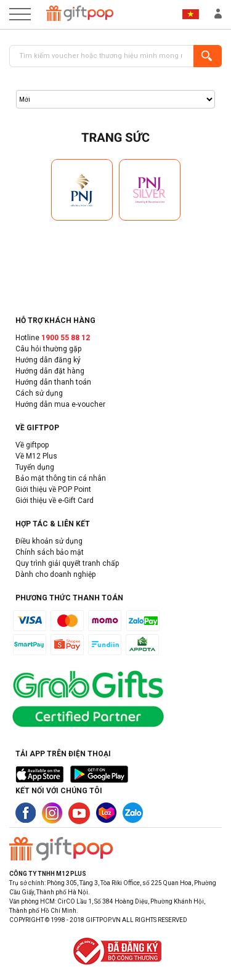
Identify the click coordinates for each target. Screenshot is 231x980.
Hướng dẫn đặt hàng (50, 371)
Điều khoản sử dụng (49, 541)
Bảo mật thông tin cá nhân (61, 478)
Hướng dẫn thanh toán (53, 382)
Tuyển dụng (35, 467)
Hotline (53, 338)
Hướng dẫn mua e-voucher (60, 404)
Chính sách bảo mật (50, 552)
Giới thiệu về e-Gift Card (55, 500)
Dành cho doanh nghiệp (55, 574)
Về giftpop (32, 445)
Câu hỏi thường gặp (48, 349)
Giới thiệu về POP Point (53, 489)
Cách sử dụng (39, 393)
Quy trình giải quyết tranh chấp (67, 563)
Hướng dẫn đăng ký (48, 360)
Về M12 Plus (36, 456)
